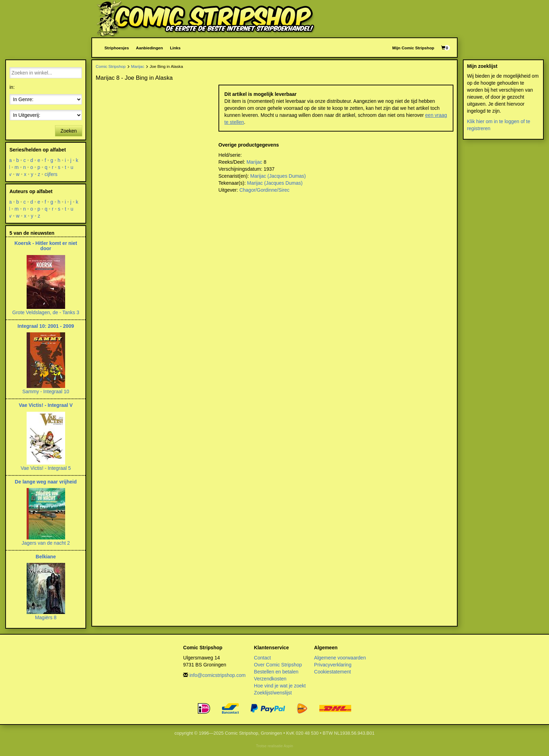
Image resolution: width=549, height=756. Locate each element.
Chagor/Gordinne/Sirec (265, 190)
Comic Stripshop (111, 66)
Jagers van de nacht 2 (46, 543)
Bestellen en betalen (276, 672)
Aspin (288, 746)
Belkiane (46, 557)
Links (175, 48)
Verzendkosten (270, 679)
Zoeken (69, 131)
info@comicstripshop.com (218, 675)
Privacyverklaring (333, 665)
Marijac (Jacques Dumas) (278, 176)
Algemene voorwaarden (340, 658)
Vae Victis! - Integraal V (46, 405)
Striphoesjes (117, 48)
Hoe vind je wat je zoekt (280, 686)
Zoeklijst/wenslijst (273, 693)
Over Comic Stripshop (278, 665)
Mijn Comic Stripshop (413, 48)
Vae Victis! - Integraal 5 (46, 468)
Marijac (138, 66)
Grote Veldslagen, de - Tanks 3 (46, 312)
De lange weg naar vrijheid (46, 482)
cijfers (51, 174)
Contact (262, 658)
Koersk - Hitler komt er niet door (46, 246)
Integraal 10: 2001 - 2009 (46, 326)
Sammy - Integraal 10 (46, 391)
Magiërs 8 (46, 617)
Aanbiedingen (149, 48)
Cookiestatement (332, 672)
